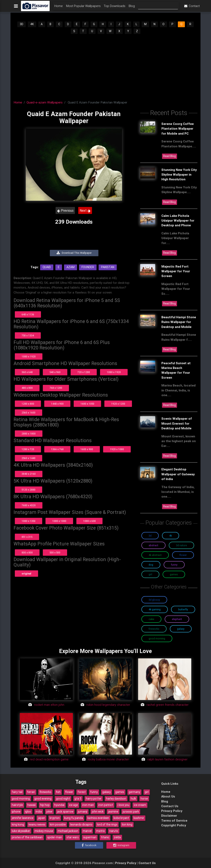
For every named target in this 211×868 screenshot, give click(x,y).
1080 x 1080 (59, 521)
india (39, 812)
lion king (127, 825)
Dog (151, 565)
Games (174, 574)
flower (69, 792)
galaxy (107, 792)
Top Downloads (115, 8)
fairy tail (17, 792)
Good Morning (157, 638)
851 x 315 (27, 537)
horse (144, 799)
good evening (43, 799)
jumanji (83, 812)
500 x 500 (55, 553)
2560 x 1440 (29, 458)
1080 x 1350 (29, 521)
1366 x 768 (57, 449)
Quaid (47, 267)
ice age (73, 805)
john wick (98, 812)
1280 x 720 (28, 449)
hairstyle (17, 805)
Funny (174, 565)
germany (134, 792)
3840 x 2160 (29, 474)
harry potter (94, 799)
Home (59, 8)
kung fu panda (74, 818)
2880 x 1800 (29, 434)
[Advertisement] (105, 66)
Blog (132, 8)
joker (49, 812)
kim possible (58, 825)
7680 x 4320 (29, 505)
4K (32, 24)
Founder (88, 267)
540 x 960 (55, 372)
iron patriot (106, 805)
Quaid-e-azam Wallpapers (45, 102)
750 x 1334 (28, 335)
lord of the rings (107, 825)
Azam (71, 267)
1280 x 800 (28, 404)
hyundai (59, 805)
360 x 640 (27, 372)
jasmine (113, 812)
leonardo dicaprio (81, 825)
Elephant (177, 619)
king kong (18, 825)
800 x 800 (27, 553)
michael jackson (68, 831)
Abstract (153, 545)
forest (82, 792)
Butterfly (183, 609)
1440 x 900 (57, 404)
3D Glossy (154, 600)
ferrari (31, 792)
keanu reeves (37, 825)
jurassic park (131, 812)
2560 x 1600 (29, 413)
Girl (150, 574)
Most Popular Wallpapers (83, 8)
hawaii (31, 805)
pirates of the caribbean (27, 837)
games (120, 792)
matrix (100, 831)
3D (22, 24)
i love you (123, 805)
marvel (87, 831)
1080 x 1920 (29, 356)
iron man (88, 805)
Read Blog (170, 156)
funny (94, 792)
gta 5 (78, 799)
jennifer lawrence (23, 818)
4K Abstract (155, 555)
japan (41, 818)
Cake (151, 619)
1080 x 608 (89, 521)
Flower (183, 555)
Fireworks (154, 629)
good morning (21, 799)
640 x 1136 (28, 314)
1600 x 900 (87, 449)
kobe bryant (121, 818)
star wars (73, 837)
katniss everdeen (98, 818)
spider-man (55, 837)
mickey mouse (44, 831)
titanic (105, 837)
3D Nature (181, 545)
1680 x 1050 (87, 404)
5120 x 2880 (29, 490)
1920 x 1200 (118, 404)
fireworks (45, 792)
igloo (28, 812)
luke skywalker (21, 831)
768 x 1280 (56, 388)
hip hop (45, 805)
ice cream (140, 805)
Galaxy (181, 629)
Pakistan (108, 267)
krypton (55, 818)
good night (63, 799)
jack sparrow (65, 812)
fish (58, 792)
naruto (114, 831)
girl (147, 792)
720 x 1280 (84, 372)
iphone (16, 812)
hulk (133, 799)
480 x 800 (27, 388)
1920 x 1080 (117, 449)
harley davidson (116, 799)
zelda (117, 837)
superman (90, 837)
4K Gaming (155, 609)
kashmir (139, 818)
